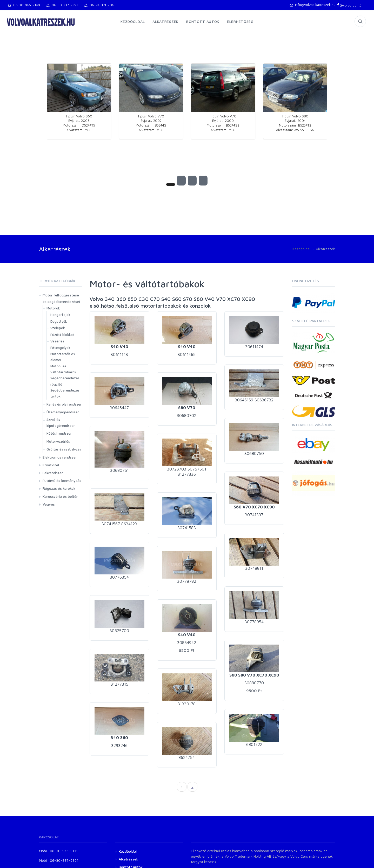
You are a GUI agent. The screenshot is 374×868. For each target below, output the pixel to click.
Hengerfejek (60, 315)
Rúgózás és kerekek (59, 488)
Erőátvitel (51, 465)
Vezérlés (57, 341)
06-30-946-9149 (24, 5)
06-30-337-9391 (62, 5)
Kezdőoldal (133, 21)
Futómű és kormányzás (62, 481)
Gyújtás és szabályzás (64, 449)
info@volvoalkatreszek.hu (312, 5)
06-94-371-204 (99, 5)
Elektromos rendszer (60, 457)
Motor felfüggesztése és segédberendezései (61, 298)
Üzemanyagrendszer (63, 412)
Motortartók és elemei (63, 357)
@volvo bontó (349, 5)
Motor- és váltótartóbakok (63, 369)
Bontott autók (203, 21)
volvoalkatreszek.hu (41, 22)
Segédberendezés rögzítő (65, 381)
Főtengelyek (60, 348)
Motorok (53, 308)
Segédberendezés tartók (65, 393)
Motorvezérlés (58, 441)
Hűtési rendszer (59, 433)
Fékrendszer (53, 473)
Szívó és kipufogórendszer (61, 423)
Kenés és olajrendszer (64, 404)
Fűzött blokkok (62, 335)
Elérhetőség (240, 21)
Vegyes (49, 504)
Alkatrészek (165, 21)
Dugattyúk (59, 321)
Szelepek (58, 328)
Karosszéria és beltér (60, 496)
